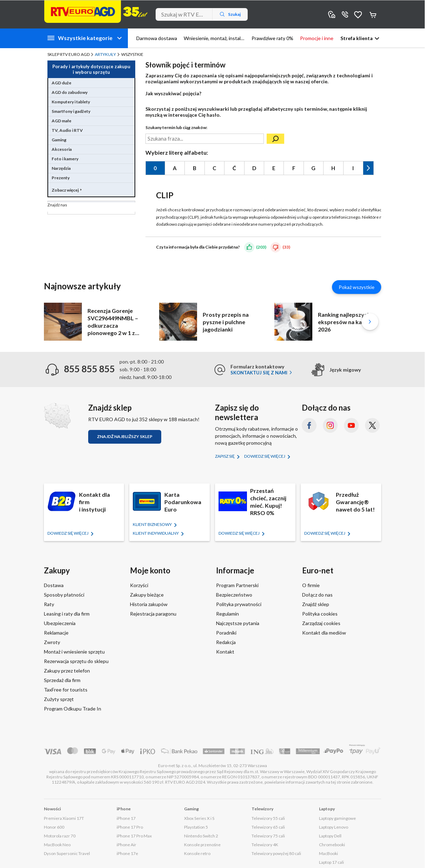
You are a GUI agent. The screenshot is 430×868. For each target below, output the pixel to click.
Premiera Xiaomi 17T (64, 818)
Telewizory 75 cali (268, 836)
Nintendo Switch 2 (201, 836)
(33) (286, 247)
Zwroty (52, 642)
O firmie (311, 585)
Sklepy (332, 14)
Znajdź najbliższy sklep (125, 436)
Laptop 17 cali (331, 862)
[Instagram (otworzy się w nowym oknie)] (330, 425)
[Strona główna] (96, 12)
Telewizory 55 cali (268, 818)
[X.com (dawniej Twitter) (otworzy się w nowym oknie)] (372, 425)
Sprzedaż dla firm (62, 680)
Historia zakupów (149, 604)
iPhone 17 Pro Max (134, 836)
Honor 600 (54, 827)
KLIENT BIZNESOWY (153, 524)
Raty (49, 604)
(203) (261, 247)
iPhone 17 (126, 818)
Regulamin (227, 614)
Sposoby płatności (64, 595)
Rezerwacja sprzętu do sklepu (76, 661)
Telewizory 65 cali (268, 827)
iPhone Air (126, 845)
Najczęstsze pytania (238, 623)
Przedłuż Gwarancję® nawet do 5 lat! (355, 502)
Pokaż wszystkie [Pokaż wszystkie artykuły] (357, 287)
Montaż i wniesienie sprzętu (74, 652)
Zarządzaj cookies (321, 623)
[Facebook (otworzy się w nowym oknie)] (309, 425)
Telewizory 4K (265, 845)
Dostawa (54, 585)
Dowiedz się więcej (265, 456)
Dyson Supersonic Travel (67, 853)
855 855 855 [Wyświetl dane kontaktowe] (345, 14)
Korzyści (139, 585)
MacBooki (328, 853)
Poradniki (226, 633)
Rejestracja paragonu (153, 614)
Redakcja (226, 642)
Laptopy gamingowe (337, 818)
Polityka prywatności (239, 604)
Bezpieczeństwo (234, 595)
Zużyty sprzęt (59, 699)
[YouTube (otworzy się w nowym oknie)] (351, 425)
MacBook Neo (57, 845)
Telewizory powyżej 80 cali (276, 853)
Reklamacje (56, 633)
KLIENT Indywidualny (156, 533)
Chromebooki (332, 845)
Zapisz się (225, 456)
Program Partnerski (237, 585)
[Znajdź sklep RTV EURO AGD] (57, 416)
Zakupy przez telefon (67, 671)
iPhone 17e (127, 853)
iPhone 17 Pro (130, 827)
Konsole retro (197, 853)
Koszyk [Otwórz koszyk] (373, 14)
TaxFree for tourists (66, 690)
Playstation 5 (196, 827)
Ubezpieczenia (60, 623)
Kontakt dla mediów (324, 633)
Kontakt (225, 652)
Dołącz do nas (317, 595)
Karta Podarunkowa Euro (183, 502)
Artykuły (105, 54)
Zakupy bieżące (147, 595)
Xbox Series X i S (199, 818)
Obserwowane (358, 14)
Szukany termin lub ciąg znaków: (176, 127)
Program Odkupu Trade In (73, 709)
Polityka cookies (320, 614)
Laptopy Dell (330, 836)
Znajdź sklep (316, 604)
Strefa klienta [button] (357, 38)
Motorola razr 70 (60, 836)
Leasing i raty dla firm (67, 614)
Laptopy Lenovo (334, 827)
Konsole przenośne (202, 845)
